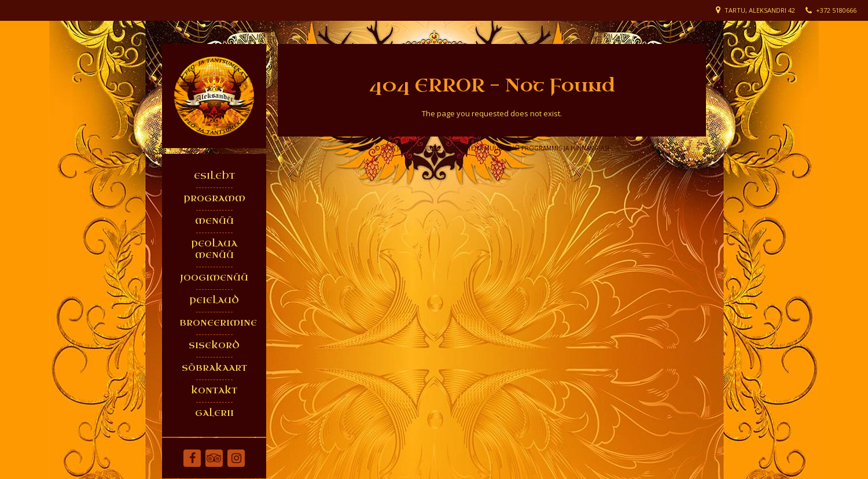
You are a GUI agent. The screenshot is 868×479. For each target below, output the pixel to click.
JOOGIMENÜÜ (214, 278)
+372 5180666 (836, 10)
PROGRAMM (214, 199)
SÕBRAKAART (214, 368)
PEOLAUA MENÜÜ (214, 250)
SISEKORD (214, 346)
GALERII (214, 413)
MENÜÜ (214, 221)
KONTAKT (214, 391)
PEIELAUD (214, 301)
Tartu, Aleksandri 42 (760, 10)
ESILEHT (214, 176)
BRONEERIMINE (217, 323)
